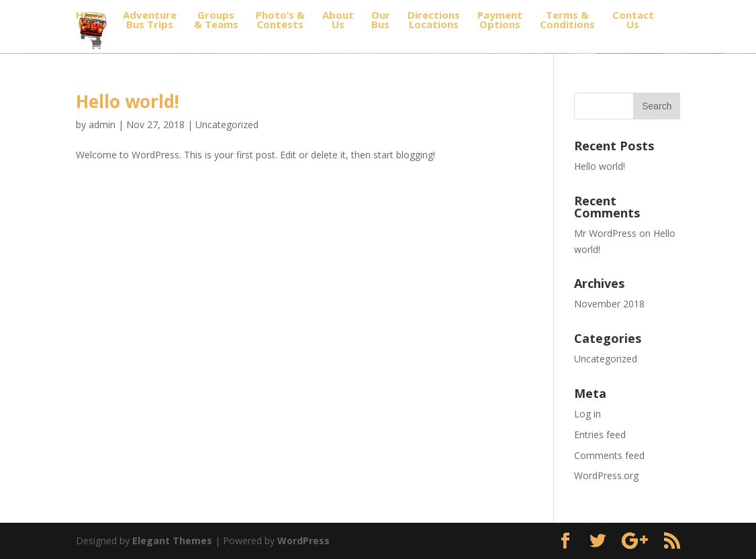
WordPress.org (606, 475)
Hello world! (128, 101)
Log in (587, 414)
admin (102, 124)
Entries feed (600, 435)
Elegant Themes (172, 541)
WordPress (303, 541)
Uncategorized (227, 124)
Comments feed (609, 455)
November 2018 (609, 304)
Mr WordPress (605, 233)
